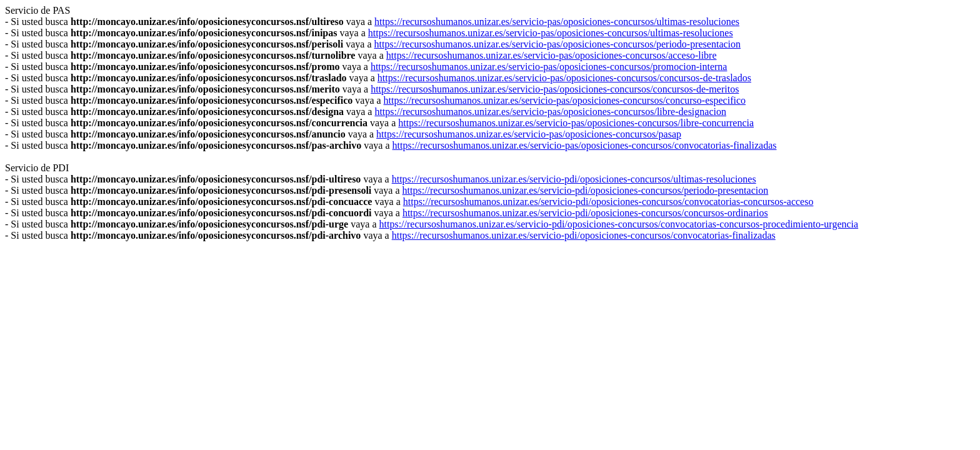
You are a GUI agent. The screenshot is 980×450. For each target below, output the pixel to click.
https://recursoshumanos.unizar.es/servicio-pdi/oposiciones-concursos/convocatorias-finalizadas (584, 235)
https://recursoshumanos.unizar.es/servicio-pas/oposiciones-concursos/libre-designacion (550, 112)
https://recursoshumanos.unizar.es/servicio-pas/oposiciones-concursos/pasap (529, 134)
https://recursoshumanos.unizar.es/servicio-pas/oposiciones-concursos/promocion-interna (549, 67)
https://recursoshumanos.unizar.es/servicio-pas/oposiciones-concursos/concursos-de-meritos (555, 89)
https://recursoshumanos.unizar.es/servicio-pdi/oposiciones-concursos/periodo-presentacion (586, 190)
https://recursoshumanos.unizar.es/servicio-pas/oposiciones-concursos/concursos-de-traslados (564, 78)
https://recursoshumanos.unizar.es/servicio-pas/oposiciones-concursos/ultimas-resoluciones (557, 22)
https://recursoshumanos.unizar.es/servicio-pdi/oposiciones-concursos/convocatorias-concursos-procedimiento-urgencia (619, 224)
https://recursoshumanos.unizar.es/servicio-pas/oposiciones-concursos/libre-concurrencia (576, 123)
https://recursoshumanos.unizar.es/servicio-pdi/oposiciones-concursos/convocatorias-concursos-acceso (608, 202)
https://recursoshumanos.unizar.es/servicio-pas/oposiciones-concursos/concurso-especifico (565, 100)
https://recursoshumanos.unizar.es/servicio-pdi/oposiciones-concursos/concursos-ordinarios (585, 213)
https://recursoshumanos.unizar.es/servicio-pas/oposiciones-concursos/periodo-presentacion (558, 44)
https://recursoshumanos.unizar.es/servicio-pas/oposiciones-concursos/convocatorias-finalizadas (585, 145)
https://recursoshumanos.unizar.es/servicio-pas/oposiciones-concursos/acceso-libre (552, 55)
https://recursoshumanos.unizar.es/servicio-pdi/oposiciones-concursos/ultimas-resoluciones (574, 179)
